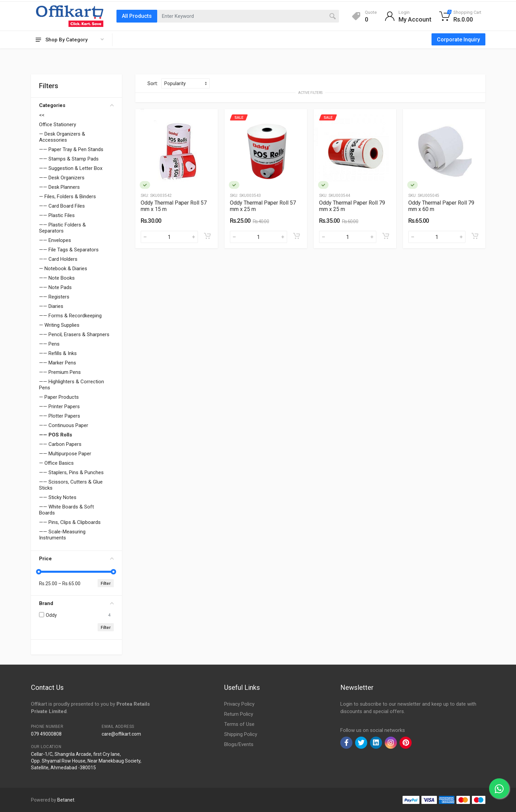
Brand (76, 603)
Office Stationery (58, 125)
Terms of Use (239, 724)
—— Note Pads (55, 287)
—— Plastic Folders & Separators (62, 228)
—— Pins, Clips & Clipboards (70, 522)
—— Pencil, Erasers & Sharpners (74, 334)
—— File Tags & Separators (69, 250)
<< (42, 115)
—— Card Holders (58, 259)
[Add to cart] (207, 236)
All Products (137, 16)
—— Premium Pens (60, 372)
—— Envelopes (55, 240)
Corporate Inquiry (458, 40)
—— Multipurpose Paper (65, 454)
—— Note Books (57, 278)
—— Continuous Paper (64, 425)
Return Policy (239, 714)
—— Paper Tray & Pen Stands (71, 149)
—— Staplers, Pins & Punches (71, 472)
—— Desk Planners (59, 187)
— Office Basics (56, 463)
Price (76, 559)
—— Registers (54, 297)
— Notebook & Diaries (63, 269)
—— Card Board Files (62, 206)
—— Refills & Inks (58, 353)
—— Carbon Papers (60, 444)
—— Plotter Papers (60, 416)
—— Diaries (51, 306)
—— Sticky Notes (58, 497)
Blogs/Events (239, 744)
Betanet (66, 800)
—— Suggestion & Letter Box (71, 168)
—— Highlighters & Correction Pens (72, 385)
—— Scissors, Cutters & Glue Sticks (71, 485)
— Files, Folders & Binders (67, 197)
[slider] (39, 572)
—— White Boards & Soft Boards (66, 510)
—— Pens (49, 344)
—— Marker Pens (58, 363)
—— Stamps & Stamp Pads (69, 159)
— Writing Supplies (59, 325)
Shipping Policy (241, 734)
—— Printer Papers (59, 407)
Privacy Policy (239, 704)
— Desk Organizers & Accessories (62, 137)
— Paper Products (59, 397)
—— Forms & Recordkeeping (70, 316)
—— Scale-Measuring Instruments (62, 535)
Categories (76, 105)
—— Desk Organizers (62, 178)
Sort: (153, 83)
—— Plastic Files (57, 215)
